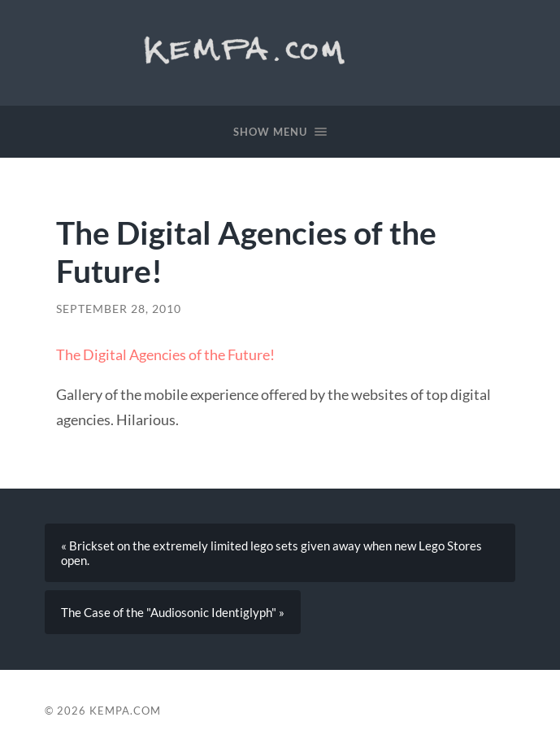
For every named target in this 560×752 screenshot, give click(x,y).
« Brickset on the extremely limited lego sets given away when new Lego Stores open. (271, 553)
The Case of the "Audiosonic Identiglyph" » (173, 612)
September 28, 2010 (119, 309)
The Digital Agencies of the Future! (165, 354)
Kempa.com (250, 49)
